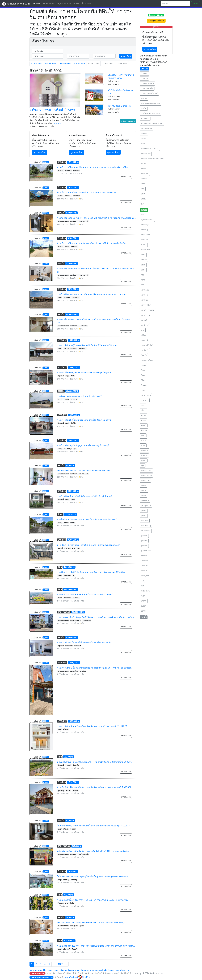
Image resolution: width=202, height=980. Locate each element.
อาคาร (143, 169)
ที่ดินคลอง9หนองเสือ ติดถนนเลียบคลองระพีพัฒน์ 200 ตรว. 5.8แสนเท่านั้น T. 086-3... (95, 762)
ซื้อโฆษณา (87, 4)
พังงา (143, 370)
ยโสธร (144, 410)
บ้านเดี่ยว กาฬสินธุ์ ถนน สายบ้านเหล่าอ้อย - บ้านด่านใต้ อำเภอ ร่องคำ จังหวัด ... (92, 243)
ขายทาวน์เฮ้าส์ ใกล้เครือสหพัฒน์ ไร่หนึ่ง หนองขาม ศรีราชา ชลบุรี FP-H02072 (92, 726)
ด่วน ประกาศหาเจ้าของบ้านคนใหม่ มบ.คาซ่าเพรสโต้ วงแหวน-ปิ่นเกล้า (89, 545)
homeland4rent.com (16, 4)
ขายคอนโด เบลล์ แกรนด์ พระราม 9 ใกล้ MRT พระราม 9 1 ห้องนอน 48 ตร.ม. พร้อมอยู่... (96, 218)
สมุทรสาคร (145, 480)
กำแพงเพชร (146, 235)
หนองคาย (145, 521)
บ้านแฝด (144, 78)
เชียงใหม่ (144, 566)
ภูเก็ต (143, 390)
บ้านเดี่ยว (144, 73)
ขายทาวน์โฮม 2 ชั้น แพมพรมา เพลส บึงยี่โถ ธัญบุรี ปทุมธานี (84, 420)
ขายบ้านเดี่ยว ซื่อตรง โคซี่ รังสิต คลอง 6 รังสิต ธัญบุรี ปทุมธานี (85, 496)
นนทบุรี (144, 320)
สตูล (143, 465)
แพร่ (142, 586)
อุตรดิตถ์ (144, 541)
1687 (60, 964)
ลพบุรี (143, 435)
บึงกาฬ (144, 611)
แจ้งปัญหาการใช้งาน (156, 21)
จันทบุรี (144, 245)
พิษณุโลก (144, 385)
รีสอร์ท (144, 139)
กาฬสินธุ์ (144, 230)
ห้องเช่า (144, 99)
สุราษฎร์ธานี (146, 506)
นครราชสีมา (146, 305)
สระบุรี (144, 485)
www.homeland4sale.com (41, 970)
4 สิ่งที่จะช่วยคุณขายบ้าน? (119, 106)
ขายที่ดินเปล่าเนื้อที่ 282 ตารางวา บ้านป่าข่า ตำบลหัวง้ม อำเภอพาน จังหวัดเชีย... (93, 900)
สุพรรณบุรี (145, 501)
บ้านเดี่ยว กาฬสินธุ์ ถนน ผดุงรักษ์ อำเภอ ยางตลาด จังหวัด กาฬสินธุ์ (87, 193)
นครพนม (144, 300)
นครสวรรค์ (145, 315)
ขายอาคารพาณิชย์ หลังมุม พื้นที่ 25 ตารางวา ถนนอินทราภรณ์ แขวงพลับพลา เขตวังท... (96, 617)
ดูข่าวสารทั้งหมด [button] (128, 121)
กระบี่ (143, 215)
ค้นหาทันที (126, 56)
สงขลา (144, 460)
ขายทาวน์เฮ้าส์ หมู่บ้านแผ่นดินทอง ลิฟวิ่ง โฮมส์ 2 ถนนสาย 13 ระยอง (88, 345)
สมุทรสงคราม (146, 475)
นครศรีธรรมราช (148, 310)
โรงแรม (144, 134)
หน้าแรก (37, 4)
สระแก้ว (144, 491)
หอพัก (143, 144)
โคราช (144, 601)
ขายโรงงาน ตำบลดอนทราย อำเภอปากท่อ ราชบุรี (79, 396)
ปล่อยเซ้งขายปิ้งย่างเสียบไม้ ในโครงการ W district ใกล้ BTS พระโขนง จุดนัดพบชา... (95, 851)
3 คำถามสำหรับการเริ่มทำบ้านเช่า (52, 110)
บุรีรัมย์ (144, 335)
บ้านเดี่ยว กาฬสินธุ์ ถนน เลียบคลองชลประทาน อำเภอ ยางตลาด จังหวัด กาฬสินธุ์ (93, 167)
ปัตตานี (144, 355)
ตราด (143, 280)
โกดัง (143, 184)
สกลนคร (144, 455)
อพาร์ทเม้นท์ (146, 154)
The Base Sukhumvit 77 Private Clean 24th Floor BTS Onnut (84, 471)
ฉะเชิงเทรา (145, 250)
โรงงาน (144, 179)
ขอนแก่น (144, 240)
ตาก (142, 285)
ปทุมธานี (144, 340)
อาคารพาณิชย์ (147, 129)
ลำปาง (143, 440)
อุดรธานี (144, 536)
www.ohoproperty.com (85, 970)
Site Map (86, 977)
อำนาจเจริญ (146, 531)
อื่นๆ (142, 204)
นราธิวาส (145, 325)
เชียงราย (144, 561)
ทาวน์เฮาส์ (145, 119)
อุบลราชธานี (146, 551)
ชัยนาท (144, 260)
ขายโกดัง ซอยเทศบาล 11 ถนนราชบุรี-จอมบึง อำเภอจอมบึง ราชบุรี (87, 520)
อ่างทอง (144, 556)
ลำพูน (143, 445)
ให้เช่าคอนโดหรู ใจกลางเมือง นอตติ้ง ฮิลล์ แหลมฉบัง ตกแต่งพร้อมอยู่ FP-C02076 (93, 826)
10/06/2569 (79, 64)
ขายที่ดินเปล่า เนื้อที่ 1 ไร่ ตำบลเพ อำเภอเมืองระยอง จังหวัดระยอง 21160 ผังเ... (92, 572)
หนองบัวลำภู (146, 526)
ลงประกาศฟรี (49, 4)
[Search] (175, 4)
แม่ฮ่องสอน (145, 591)
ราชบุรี (144, 425)
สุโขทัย (144, 516)
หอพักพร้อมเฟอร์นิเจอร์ (150, 149)
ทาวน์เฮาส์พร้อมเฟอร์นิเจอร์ (152, 124)
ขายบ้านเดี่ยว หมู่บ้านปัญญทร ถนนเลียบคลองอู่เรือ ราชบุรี (83, 445)
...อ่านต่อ (57, 123)
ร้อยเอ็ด (144, 430)
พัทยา (143, 596)
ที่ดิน (143, 189)
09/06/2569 (65, 64)
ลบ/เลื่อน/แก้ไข (64, 4)
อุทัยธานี (144, 546)
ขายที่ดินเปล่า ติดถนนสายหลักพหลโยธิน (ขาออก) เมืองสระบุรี (85, 595)
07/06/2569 (37, 64)
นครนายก (145, 290)
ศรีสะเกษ (144, 450)
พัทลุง (143, 375)
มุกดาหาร (145, 400)
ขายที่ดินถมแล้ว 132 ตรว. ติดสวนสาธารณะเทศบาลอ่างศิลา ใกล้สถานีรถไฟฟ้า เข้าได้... (96, 946)
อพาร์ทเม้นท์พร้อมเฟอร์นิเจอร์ (152, 159)
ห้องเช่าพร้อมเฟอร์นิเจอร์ (151, 104)
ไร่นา (143, 194)
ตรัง (142, 275)
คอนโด (144, 109)
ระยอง (143, 420)
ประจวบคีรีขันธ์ (147, 345)
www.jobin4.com (122, 970)
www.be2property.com (64, 970)
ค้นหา (196, 4)
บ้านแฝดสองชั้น (147, 88)
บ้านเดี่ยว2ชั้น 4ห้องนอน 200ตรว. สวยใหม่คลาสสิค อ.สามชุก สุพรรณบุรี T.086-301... (95, 787)
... (54, 964)
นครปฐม (144, 295)
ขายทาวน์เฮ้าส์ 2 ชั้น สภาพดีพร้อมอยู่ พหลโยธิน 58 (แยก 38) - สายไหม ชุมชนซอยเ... (95, 668)
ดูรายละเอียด (40, 152)
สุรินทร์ (144, 511)
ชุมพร (143, 270)
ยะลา (143, 405)
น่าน (143, 330)
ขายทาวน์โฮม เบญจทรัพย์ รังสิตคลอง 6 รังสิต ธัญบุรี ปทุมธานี (85, 373)
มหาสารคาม (146, 395)
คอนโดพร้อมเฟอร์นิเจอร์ (150, 114)
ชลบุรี (143, 255)
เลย (142, 581)
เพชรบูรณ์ (145, 576)
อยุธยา (143, 606)
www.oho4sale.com (105, 970)
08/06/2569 (51, 64)
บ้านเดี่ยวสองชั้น (147, 83)
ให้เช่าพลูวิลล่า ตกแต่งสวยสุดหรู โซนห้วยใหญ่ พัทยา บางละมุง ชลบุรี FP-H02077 (93, 877)
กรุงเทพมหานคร (147, 220)
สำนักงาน (145, 174)
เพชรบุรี (144, 571)
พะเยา (143, 365)
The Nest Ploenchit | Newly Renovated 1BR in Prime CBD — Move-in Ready (91, 922)
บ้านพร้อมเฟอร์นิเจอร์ (149, 93)
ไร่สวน (144, 199)
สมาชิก (76, 4)
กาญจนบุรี (145, 225)
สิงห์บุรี (144, 496)
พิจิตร (143, 380)
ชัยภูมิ (143, 265)
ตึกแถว (144, 164)
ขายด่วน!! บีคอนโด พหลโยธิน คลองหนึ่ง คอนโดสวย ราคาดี (84, 642)
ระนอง (143, 415)
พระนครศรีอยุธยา (148, 360)
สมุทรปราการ (146, 470)
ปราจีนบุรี (145, 350)
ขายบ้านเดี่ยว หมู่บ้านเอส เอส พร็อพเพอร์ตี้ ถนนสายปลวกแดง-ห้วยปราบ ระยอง (92, 294)
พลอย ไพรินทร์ (73, 977)
